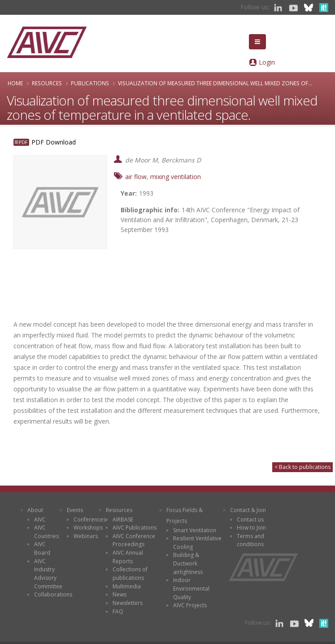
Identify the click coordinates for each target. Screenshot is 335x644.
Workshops (88, 528)
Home (15, 83)
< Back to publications (302, 467)
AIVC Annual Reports (128, 557)
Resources (47, 83)
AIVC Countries (46, 532)
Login (267, 62)
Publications (90, 83)
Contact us (250, 519)
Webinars (86, 536)
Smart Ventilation (195, 530)
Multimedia (127, 586)
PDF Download (54, 142)
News (120, 594)
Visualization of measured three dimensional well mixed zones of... (215, 83)
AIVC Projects (190, 605)
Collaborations (53, 594)
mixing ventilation (176, 177)
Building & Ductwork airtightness (188, 563)
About (35, 510)
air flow (136, 177)
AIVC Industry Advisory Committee (48, 574)
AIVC (40, 519)
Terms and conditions (250, 540)
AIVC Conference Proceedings (134, 540)
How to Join (251, 528)
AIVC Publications (135, 528)
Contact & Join (248, 510)
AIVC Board (42, 548)
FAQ (118, 611)
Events (75, 510)
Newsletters (128, 603)
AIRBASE (123, 519)
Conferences (90, 519)
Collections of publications (130, 574)
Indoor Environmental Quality (191, 588)
